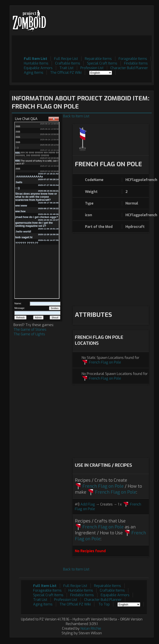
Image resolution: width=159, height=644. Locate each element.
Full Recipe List (66, 59)
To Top (104, 604)
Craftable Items (68, 63)
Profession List (92, 68)
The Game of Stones (30, 329)
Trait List (66, 68)
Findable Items (136, 63)
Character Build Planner (129, 68)
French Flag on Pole (105, 362)
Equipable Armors (38, 68)
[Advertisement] (76, 77)
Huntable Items (36, 63)
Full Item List (36, 59)
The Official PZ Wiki (66, 73)
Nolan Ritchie (91, 628)
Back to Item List (76, 116)
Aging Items (34, 73)
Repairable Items (98, 59)
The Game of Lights (29, 334)
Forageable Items (133, 59)
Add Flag (88, 504)
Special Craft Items (102, 63)
